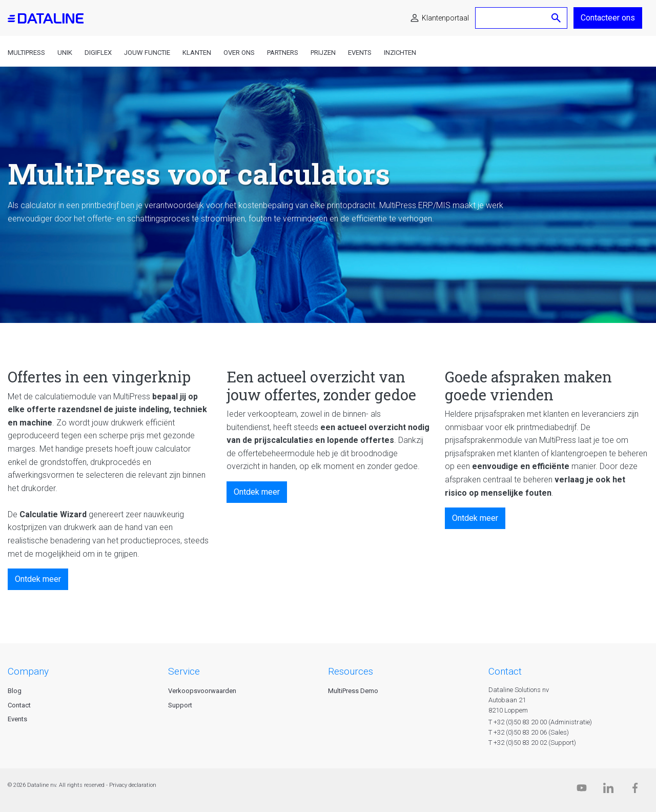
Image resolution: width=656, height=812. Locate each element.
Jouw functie (147, 53)
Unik (65, 53)
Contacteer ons (608, 18)
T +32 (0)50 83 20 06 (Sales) (529, 732)
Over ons (239, 53)
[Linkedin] (608, 790)
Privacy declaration (133, 785)
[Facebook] (635, 790)
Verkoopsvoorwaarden (202, 691)
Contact (19, 705)
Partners (283, 53)
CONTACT (505, 671)
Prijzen (323, 53)
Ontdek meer (38, 579)
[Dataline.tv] (582, 790)
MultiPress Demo (353, 691)
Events (360, 53)
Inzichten (400, 53)
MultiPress (26, 53)
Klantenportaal (445, 18)
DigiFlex (98, 53)
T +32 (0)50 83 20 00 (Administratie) (540, 722)
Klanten (197, 53)
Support (180, 705)
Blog (15, 691)
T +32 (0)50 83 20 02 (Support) (532, 743)
